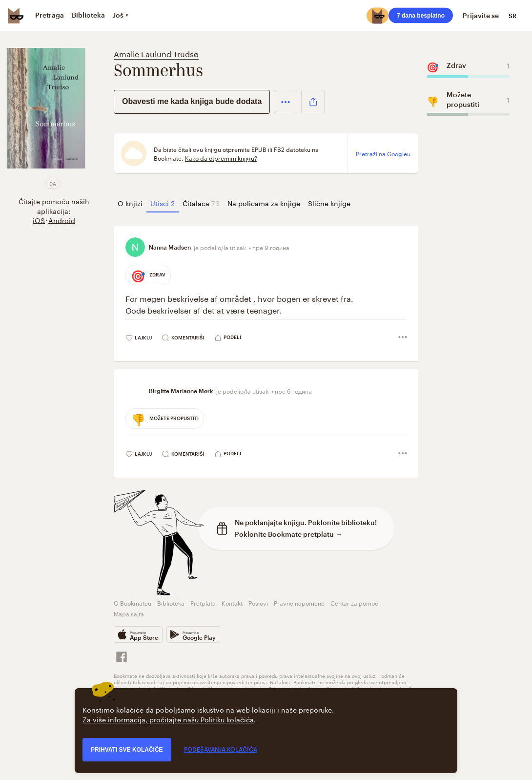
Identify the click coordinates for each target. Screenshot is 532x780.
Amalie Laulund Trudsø (156, 53)
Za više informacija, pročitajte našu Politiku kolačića (168, 719)
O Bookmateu (133, 602)
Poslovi (258, 602)
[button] (286, 102)
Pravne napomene (299, 602)
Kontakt (232, 602)
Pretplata (203, 602)
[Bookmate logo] (16, 16)
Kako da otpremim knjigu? (221, 158)
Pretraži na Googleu (383, 153)
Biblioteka (171, 602)
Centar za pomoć (354, 602)
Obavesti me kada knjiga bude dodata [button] (192, 101)
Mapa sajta (129, 613)
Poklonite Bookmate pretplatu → (289, 534)
